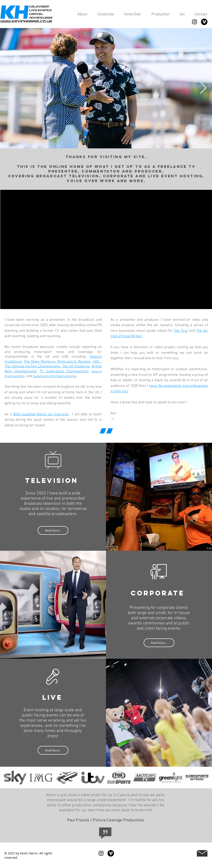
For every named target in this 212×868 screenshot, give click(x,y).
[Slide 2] (109, 783)
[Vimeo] (204, 22)
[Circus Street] (111, 836)
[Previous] (7, 778)
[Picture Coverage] (96, 837)
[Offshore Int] (106, 836)
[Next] (205, 778)
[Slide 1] (103, 783)
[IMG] (101, 836)
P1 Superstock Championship (64, 371)
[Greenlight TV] (116, 836)
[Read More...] (53, 530)
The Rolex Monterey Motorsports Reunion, (58, 362)
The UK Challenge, (76, 367)
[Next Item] (203, 88)
